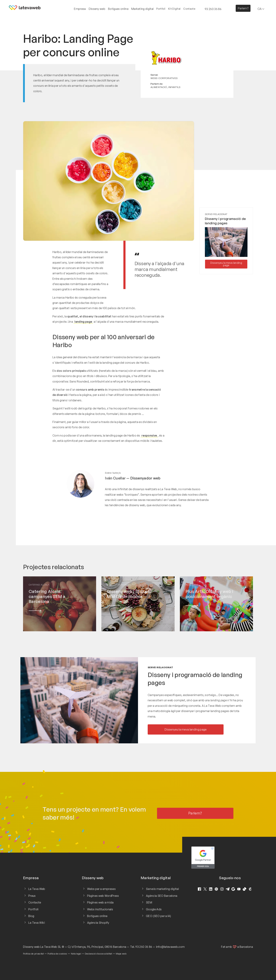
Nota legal (76, 954)
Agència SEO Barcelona (162, 896)
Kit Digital (174, 9)
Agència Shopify (98, 923)
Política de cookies (57, 954)
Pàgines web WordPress (103, 896)
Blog (31, 916)
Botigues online (97, 916)
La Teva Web (37, 889)
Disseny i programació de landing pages (225, 221)
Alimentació (159, 87)
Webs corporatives (164, 78)
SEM (149, 902)
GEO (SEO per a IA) (159, 916)
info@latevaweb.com (170, 947)
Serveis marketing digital (162, 889)
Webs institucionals (100, 909)
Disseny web (31, 947)
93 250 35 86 (144, 947)
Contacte (189, 9)
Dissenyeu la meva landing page (226, 264)
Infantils (175, 87)
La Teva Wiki (37, 923)
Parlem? (243, 8)
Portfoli (161, 9)
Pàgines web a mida (100, 902)
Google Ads (154, 909)
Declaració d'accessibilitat (98, 954)
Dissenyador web (145, 478)
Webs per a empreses (101, 889)
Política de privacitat (33, 954)
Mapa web (121, 954)
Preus (32, 896)
